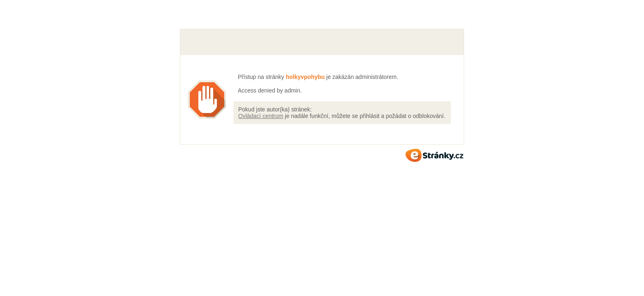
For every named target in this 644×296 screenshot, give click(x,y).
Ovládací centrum (261, 116)
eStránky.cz (435, 155)
